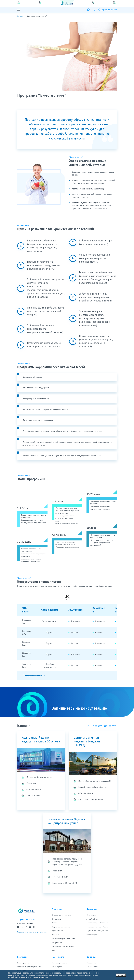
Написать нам (91, 963)
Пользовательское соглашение (63, 947)
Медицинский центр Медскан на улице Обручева (41, 739)
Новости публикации (59, 963)
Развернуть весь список (32, 675)
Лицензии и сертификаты (61, 927)
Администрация (57, 931)
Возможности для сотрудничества (29, 967)
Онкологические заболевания (97, 923)
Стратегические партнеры (61, 915)
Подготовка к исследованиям (97, 931)
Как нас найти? (92, 967)
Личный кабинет (92, 919)
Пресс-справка (57, 967)
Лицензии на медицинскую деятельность (32, 932)
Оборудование (57, 943)
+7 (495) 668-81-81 (26, 920)
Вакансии (55, 935)
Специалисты (57, 919)
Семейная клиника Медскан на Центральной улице (66, 821)
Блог (53, 950)
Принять (121, 975)
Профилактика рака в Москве (97, 927)
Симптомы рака (92, 935)
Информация (91, 915)
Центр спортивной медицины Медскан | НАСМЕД (88, 741)
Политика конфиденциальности (63, 939)
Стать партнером (23, 963)
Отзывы (55, 923)
